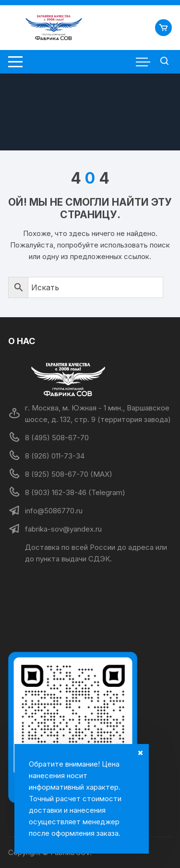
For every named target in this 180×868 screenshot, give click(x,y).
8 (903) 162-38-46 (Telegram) (75, 492)
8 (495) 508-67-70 (57, 438)
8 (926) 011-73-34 (55, 456)
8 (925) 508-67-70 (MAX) (69, 474)
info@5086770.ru (54, 511)
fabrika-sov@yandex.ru (63, 529)
